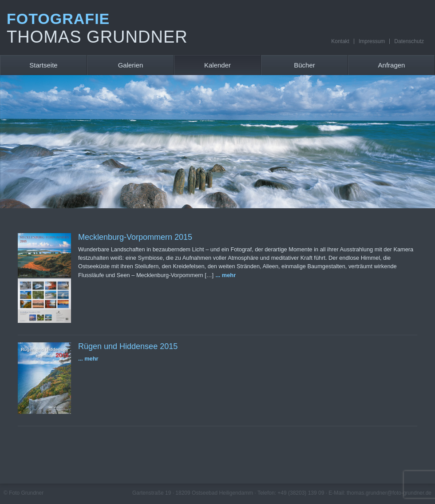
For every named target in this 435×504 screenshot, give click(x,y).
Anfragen (392, 65)
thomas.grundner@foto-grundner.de (389, 493)
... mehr (226, 275)
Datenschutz (409, 41)
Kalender (217, 65)
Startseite (43, 65)
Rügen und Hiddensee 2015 (128, 346)
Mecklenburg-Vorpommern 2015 (135, 237)
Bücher (304, 65)
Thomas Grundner (97, 37)
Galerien (131, 65)
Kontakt (340, 41)
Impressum (372, 41)
